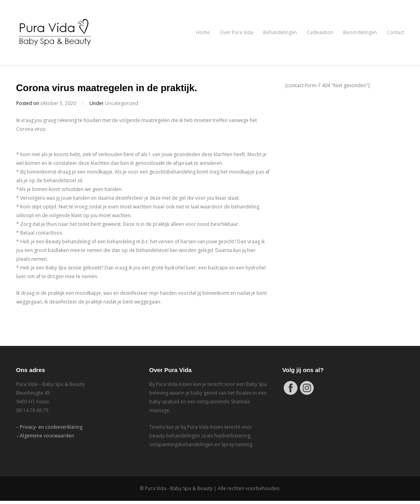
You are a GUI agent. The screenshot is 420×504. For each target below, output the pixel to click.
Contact (395, 32)
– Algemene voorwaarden (45, 436)
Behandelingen (280, 32)
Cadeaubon (320, 32)
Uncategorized (122, 103)
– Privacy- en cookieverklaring (49, 427)
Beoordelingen (360, 32)
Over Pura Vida (237, 32)
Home (203, 32)
